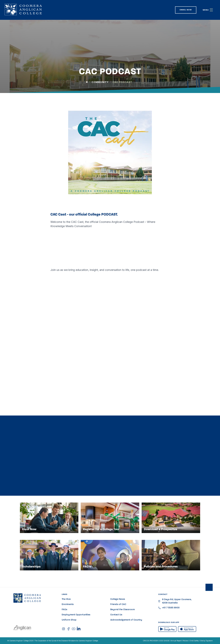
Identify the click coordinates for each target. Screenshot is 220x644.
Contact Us (116, 615)
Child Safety (194, 641)
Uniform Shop (69, 620)
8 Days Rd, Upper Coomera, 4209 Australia (177, 601)
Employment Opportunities (76, 615)
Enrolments (68, 604)
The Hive (66, 599)
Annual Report (176, 641)
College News (118, 599)
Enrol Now (186, 10)
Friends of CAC (118, 604)
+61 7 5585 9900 (171, 608)
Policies (185, 641)
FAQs (65, 610)
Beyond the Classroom (123, 610)
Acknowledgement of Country (126, 620)
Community (100, 82)
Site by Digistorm (206, 641)
